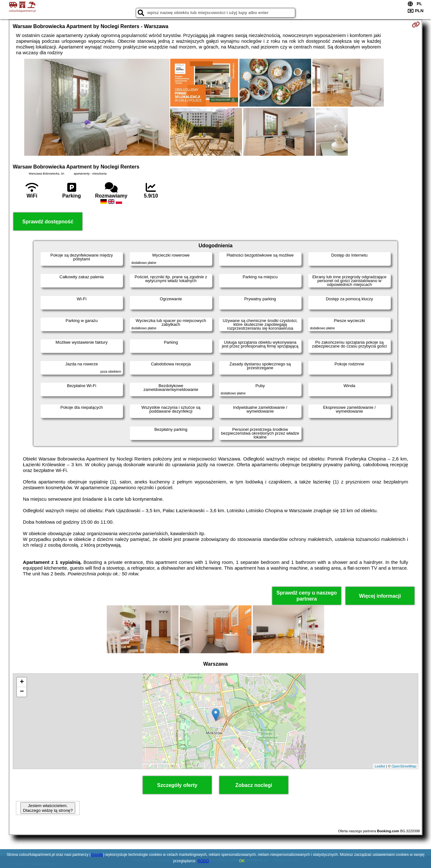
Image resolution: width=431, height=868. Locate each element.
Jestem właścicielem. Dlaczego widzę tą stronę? (48, 808)
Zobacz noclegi (254, 785)
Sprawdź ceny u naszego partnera (307, 596)
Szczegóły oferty (177, 785)
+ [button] (22, 682)
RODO (203, 861)
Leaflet (380, 766)
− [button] (22, 692)
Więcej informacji (380, 596)
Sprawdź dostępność (48, 222)
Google (97, 855)
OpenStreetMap (404, 766)
